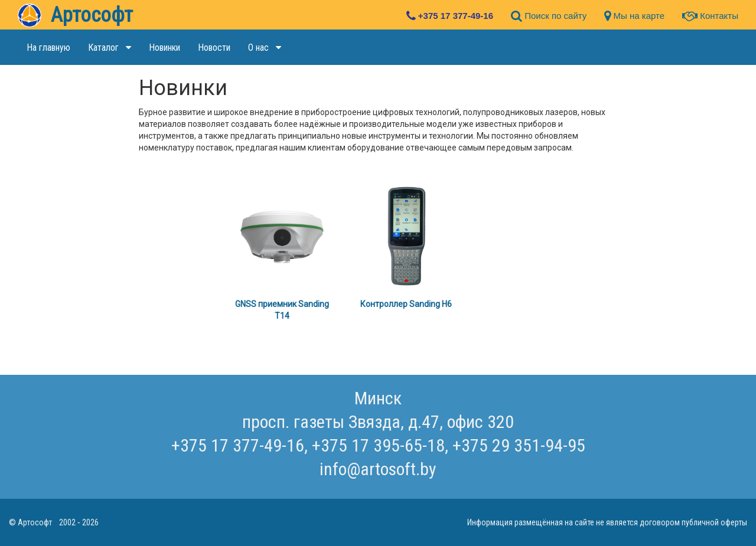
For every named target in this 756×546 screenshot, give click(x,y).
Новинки (164, 48)
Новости (214, 48)
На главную (48, 48)
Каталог (110, 48)
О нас (265, 48)
